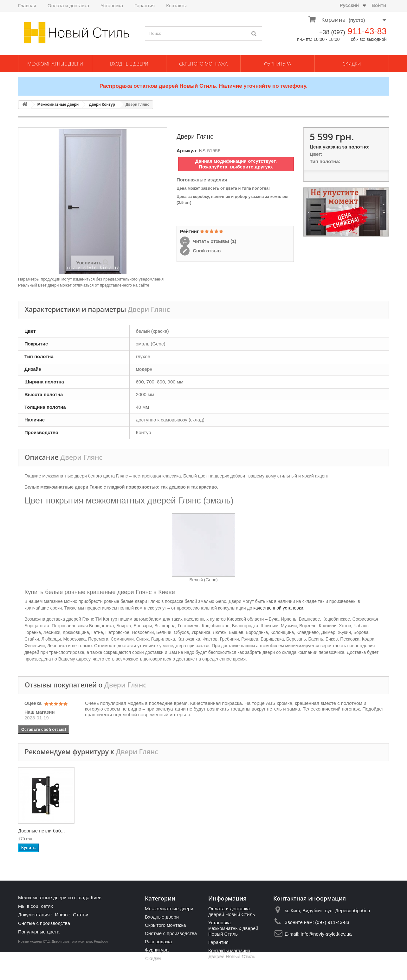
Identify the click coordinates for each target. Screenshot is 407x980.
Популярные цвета (39, 932)
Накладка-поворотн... (167, 831)
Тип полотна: (325, 161)
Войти (379, 5)
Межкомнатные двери (55, 64)
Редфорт (101, 969)
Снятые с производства (44, 923)
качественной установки (278, 608)
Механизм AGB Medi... (231, 831)
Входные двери (129, 64)
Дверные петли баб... (355, 831)
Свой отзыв (206, 251)
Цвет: (316, 154)
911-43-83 (367, 31)
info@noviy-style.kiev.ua (326, 934)
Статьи (81, 915)
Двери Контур (102, 104)
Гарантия (145, 6)
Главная (27, 6)
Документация (34, 915)
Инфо (61, 915)
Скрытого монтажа (203, 64)
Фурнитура (278, 64)
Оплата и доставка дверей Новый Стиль (232, 911)
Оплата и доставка (68, 6)
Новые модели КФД (34, 969)
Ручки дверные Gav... (42, 831)
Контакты (176, 6)
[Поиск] (254, 33)
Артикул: (187, 151)
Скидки (352, 64)
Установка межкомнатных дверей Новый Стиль (233, 928)
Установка (112, 6)
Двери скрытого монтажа (72, 969)
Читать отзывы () (214, 241)
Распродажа (158, 942)
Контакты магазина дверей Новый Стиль (232, 953)
